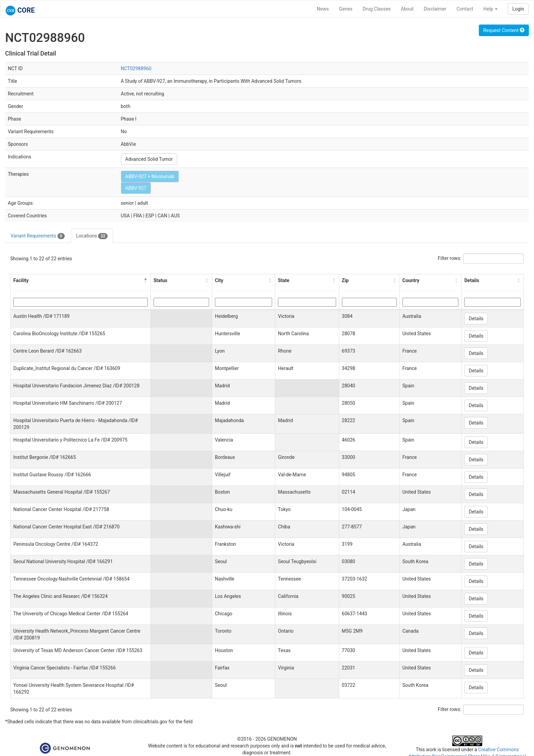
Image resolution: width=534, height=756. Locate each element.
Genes (346, 9)
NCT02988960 (136, 68)
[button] (146, 280)
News (323, 9)
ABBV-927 (136, 188)
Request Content (504, 30)
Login (518, 9)
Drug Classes (377, 9)
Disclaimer (435, 9)
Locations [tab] (92, 236)
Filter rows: (450, 258)
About (407, 9)
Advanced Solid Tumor (149, 159)
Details (476, 319)
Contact (465, 9)
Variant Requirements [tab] (38, 236)
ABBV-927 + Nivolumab (150, 176)
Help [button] (490, 9)
